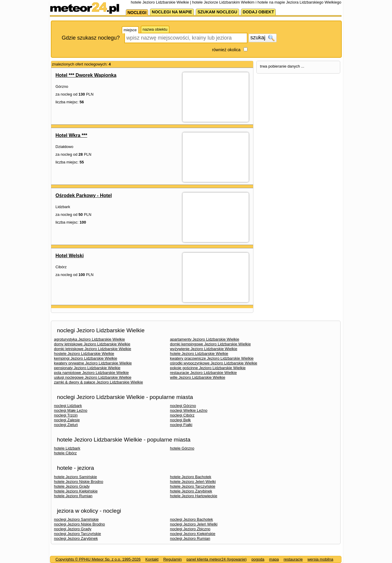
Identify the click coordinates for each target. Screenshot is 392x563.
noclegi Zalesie (67, 420)
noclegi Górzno (183, 406)
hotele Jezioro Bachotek (191, 477)
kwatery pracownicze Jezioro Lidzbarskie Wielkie (212, 358)
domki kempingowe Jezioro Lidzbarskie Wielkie (211, 344)
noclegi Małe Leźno (71, 410)
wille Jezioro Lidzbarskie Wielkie (198, 377)
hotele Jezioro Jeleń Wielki (193, 482)
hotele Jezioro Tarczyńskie (193, 486)
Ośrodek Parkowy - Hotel (84, 195)
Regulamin (173, 559)
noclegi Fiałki (181, 425)
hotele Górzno (182, 448)
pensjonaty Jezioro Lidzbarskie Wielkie (87, 368)
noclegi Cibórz (182, 415)
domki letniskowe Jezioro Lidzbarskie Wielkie (93, 349)
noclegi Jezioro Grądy (73, 529)
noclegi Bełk (181, 420)
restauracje (293, 559)
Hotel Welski (70, 256)
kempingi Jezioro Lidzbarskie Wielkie (86, 358)
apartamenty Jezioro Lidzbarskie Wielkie (205, 339)
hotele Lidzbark (67, 448)
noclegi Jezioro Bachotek (192, 519)
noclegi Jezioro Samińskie (76, 519)
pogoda (258, 559)
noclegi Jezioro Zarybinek (76, 538)
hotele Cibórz (66, 453)
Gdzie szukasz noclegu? (91, 38)
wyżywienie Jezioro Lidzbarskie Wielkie (204, 349)
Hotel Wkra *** (72, 135)
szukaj (263, 38)
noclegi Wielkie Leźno (189, 410)
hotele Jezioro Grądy (72, 486)
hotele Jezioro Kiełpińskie (76, 491)
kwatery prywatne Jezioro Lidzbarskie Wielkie (93, 363)
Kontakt (152, 559)
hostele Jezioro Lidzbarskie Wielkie (84, 354)
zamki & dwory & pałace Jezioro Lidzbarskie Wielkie (99, 382)
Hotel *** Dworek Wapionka (86, 75)
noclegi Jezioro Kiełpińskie (193, 534)
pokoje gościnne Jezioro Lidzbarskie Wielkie (208, 368)
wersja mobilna (320, 559)
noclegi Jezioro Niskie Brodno (80, 524)
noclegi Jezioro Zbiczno (190, 529)
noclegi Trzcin (66, 415)
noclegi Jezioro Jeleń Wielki (194, 524)
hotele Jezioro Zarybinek (191, 491)
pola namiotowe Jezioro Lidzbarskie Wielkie (91, 373)
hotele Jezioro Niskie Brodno (79, 482)
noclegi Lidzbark (68, 406)
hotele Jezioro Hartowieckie (194, 496)
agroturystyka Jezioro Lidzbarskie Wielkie (90, 339)
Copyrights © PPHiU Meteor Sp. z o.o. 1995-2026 (98, 559)
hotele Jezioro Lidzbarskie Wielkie (199, 354)
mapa (274, 559)
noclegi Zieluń (66, 425)
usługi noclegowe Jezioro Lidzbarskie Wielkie (93, 377)
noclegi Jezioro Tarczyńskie (78, 534)
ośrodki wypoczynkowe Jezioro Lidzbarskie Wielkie (214, 363)
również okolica (226, 50)
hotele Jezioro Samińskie (76, 477)
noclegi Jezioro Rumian (190, 538)
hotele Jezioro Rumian (73, 496)
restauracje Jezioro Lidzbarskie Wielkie (204, 373)
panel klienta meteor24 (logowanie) (217, 559)
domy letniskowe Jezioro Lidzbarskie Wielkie (92, 344)
